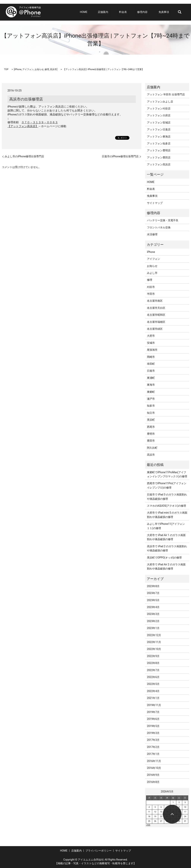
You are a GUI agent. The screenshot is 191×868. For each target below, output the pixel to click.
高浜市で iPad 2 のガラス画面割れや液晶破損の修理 (167, 548)
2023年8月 (153, 586)
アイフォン (28, 69)
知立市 (151, 413)
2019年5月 (153, 726)
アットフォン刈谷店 (159, 108)
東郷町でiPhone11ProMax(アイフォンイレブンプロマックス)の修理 (167, 474)
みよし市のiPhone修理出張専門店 (24, 156)
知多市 (151, 406)
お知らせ (39, 69)
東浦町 (151, 378)
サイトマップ (155, 203)
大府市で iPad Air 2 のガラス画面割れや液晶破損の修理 (166, 567)
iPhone (18, 69)
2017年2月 (153, 747)
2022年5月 (153, 684)
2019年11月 (154, 705)
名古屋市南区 (155, 301)
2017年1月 (153, 754)
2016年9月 (153, 775)
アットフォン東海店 (159, 137)
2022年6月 (153, 677)
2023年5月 (153, 600)
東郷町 (151, 392)
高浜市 (53, 69)
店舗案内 (113, 12)
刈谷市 (151, 287)
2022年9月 (153, 656)
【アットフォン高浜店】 (23, 126)
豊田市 (151, 441)
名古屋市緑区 (155, 329)
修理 (47, 69)
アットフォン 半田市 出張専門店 (166, 94)
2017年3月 (153, 740)
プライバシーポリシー (98, 851)
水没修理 (152, 234)
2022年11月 (154, 642)
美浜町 (151, 420)
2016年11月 (154, 761)
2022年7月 (153, 670)
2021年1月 (153, 698)
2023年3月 (153, 614)
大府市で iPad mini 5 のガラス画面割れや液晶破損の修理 (167, 515)
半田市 (151, 294)
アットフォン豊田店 (159, 157)
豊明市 (151, 434)
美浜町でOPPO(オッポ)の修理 (164, 558)
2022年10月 (154, 649)
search (180, 12)
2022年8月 (153, 663)
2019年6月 (153, 719)
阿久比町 (152, 448)
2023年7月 (153, 593)
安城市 (151, 343)
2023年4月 (153, 607)
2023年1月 (153, 628)
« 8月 (148, 825)
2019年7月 (153, 712)
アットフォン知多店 (159, 143)
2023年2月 (153, 621)
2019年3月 (153, 733)
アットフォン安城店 (159, 123)
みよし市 (152, 273)
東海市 (151, 385)
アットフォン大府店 (159, 115)
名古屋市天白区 (156, 308)
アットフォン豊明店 (159, 150)
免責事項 (166, 12)
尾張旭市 (152, 350)
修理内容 (146, 12)
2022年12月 (154, 635)
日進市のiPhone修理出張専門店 (120, 156)
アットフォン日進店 (159, 129)
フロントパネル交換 (159, 227)
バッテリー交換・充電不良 (163, 220)
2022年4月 (153, 691)
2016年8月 (153, 782)
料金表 (131, 12)
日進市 (151, 371)
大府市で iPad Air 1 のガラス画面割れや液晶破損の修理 (166, 537)
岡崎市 (151, 357)
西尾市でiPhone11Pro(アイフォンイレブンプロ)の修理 (167, 485)
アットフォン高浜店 (159, 164)
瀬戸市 (151, 399)
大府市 (151, 336)
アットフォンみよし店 (160, 102)
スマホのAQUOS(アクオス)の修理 (166, 506)
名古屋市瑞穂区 (156, 322)
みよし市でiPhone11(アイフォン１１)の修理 (166, 526)
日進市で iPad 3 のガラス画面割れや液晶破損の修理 (167, 497)
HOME (98, 12)
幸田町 (151, 364)
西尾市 (151, 427)
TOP (6, 69)
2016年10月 (154, 768)
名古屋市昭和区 (156, 315)
